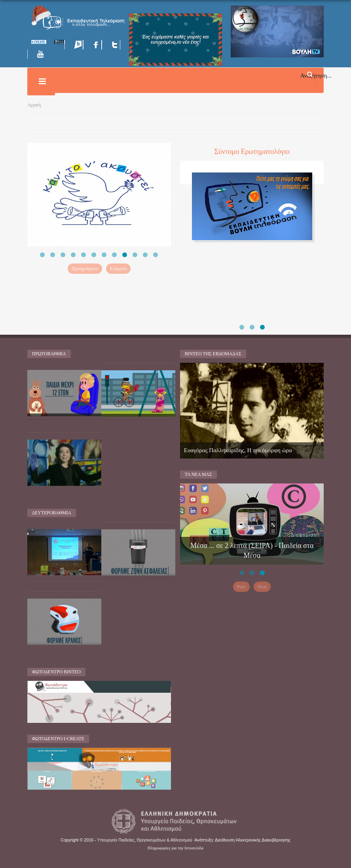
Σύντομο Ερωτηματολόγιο (252, 152)
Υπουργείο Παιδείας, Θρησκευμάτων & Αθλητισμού (145, 840)
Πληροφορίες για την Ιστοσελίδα (175, 848)
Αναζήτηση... (316, 75)
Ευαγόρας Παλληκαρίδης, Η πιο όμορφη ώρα (238, 450)
